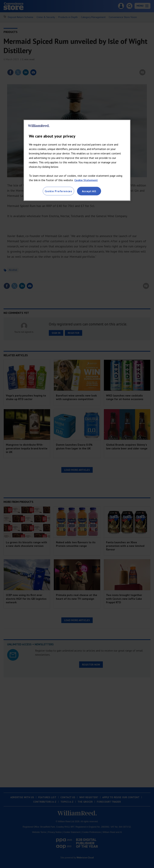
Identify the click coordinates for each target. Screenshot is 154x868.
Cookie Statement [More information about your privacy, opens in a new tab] (86, 180)
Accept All (89, 191)
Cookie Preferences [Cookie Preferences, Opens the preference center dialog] (58, 191)
